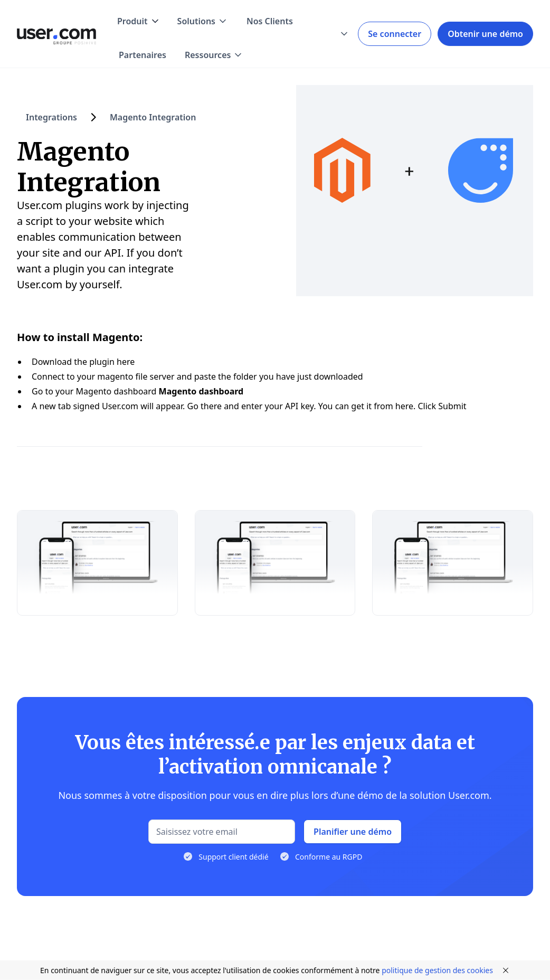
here (126, 362)
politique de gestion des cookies (437, 970)
